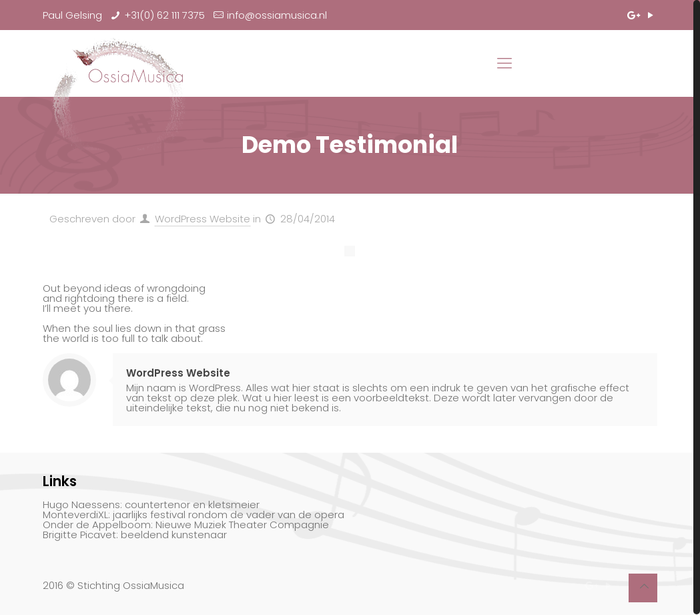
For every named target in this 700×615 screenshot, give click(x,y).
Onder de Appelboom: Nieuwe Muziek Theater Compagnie (186, 525)
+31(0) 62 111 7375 (164, 15)
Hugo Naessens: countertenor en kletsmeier (151, 504)
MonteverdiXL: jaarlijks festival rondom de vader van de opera (194, 515)
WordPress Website (203, 219)
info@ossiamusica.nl (277, 15)
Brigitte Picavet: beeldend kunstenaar (135, 535)
